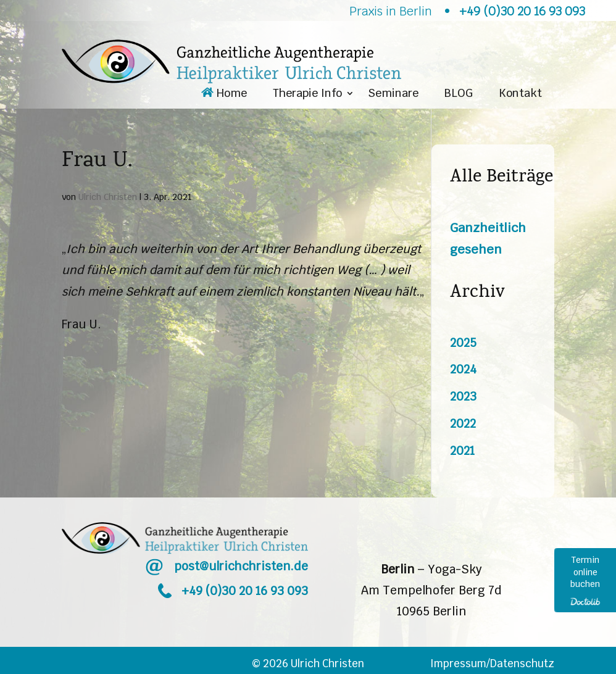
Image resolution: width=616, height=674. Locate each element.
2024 (463, 369)
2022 (463, 424)
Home (224, 94)
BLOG (459, 94)
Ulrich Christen (108, 197)
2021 (462, 451)
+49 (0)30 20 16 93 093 (245, 591)
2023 (463, 397)
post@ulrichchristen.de (241, 566)
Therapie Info (307, 94)
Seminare (393, 94)
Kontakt (520, 94)
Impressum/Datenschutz (492, 664)
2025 (463, 343)
